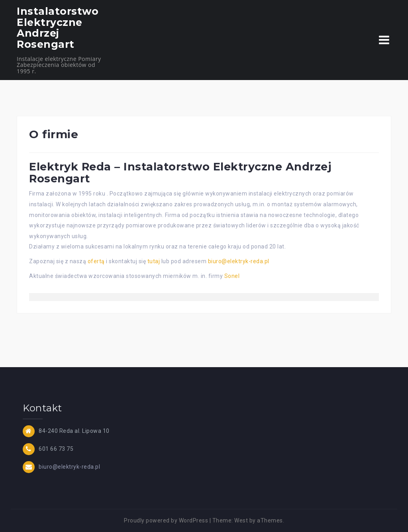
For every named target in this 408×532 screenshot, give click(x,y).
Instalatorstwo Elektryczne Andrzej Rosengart (58, 28)
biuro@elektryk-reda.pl (239, 261)
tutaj (154, 261)
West (241, 520)
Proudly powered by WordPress (166, 520)
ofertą (96, 261)
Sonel (232, 276)
